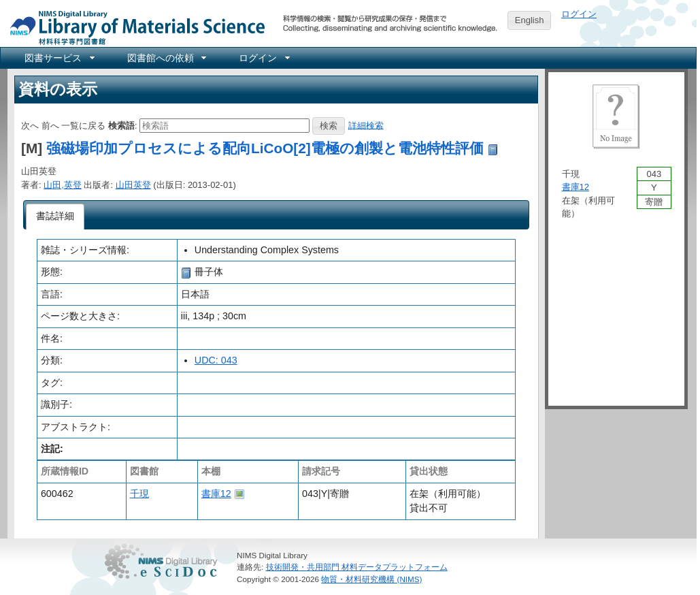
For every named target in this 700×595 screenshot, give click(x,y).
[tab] (55, 216)
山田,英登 (63, 185)
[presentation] (55, 216)
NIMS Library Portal (133, 27)
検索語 (121, 125)
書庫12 (216, 494)
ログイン (579, 14)
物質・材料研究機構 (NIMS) (371, 579)
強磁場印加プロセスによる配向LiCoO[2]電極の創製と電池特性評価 (265, 148)
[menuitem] (59, 58)
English (530, 20)
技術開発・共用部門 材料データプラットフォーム (357, 567)
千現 (139, 494)
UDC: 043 (216, 360)
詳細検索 (366, 125)
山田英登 (133, 185)
